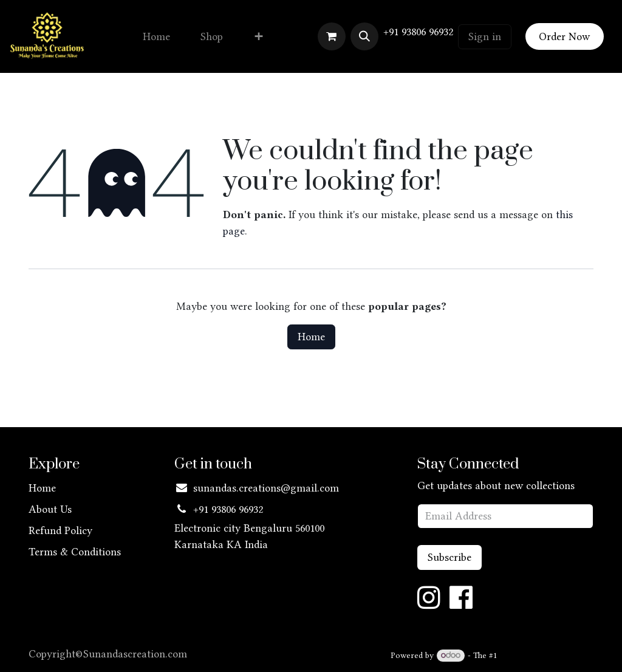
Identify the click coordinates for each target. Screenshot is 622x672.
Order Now (564, 36)
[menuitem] (156, 37)
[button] (364, 36)
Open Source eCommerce (547, 655)
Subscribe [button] (449, 557)
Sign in (485, 36)
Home (311, 337)
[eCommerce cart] (332, 36)
